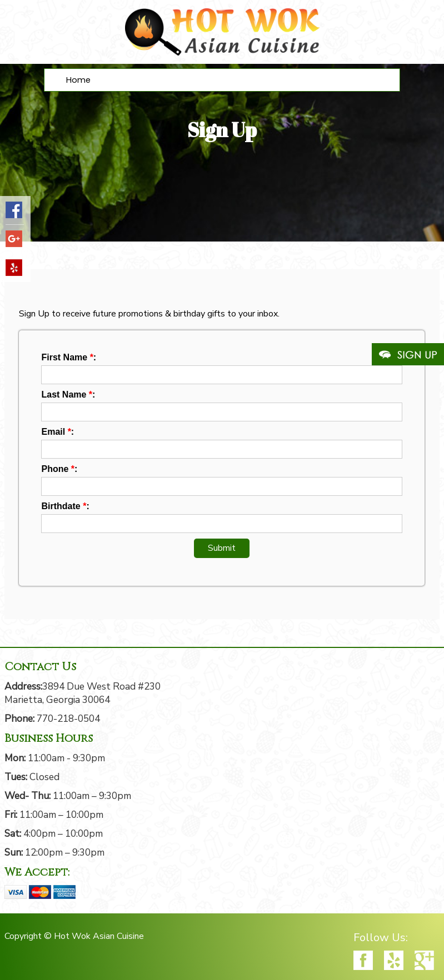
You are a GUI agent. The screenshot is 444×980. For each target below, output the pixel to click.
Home (78, 80)
